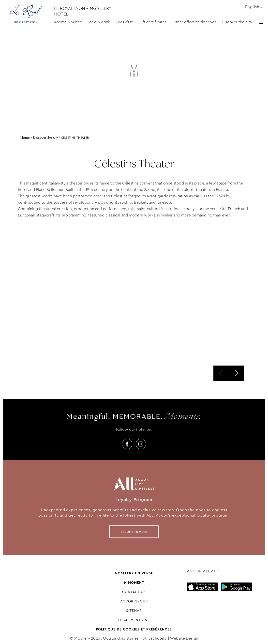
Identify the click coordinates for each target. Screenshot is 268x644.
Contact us (134, 592)
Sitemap (134, 611)
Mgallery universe (134, 573)
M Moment (134, 583)
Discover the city (237, 22)
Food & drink (99, 22)
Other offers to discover (194, 22)
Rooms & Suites (68, 22)
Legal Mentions (134, 620)
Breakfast (125, 22)
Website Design (184, 638)
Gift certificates (153, 22)
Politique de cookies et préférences (134, 629)
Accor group (134, 601)
